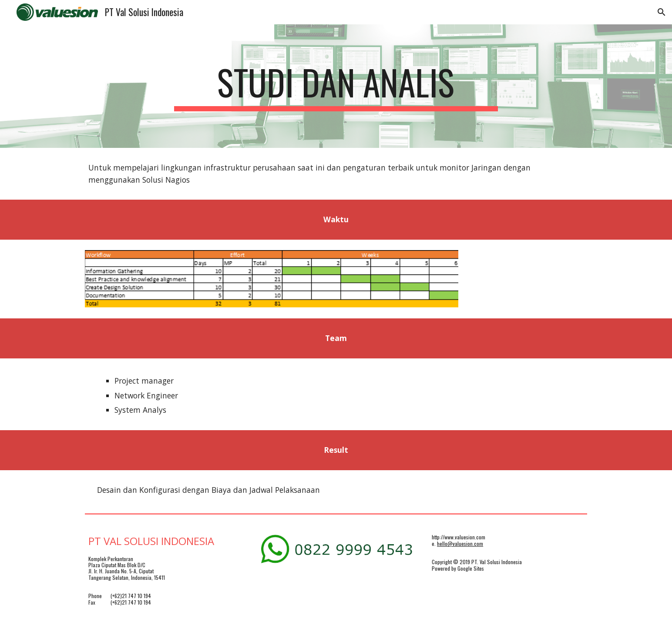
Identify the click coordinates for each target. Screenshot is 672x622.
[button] (662, 12)
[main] (336, 86)
